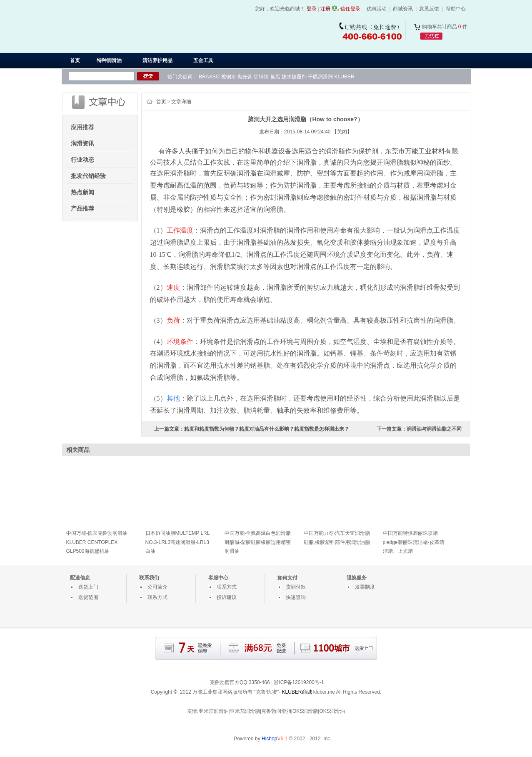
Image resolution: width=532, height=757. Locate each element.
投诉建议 (227, 597)
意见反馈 (429, 9)
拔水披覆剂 (294, 77)
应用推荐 (82, 127)
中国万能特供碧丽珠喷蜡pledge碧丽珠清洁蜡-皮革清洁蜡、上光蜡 (414, 542)
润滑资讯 (82, 143)
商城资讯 (403, 9)
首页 (75, 60)
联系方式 (157, 597)
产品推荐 (82, 208)
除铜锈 (261, 77)
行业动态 (82, 160)
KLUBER (345, 77)
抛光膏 (245, 77)
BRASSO (209, 77)
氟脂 (275, 77)
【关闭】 (342, 132)
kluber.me (324, 692)
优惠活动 (377, 9)
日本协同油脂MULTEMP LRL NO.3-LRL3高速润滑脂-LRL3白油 (177, 542)
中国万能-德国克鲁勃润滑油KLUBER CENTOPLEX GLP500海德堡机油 (97, 542)
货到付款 (296, 587)
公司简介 (157, 587)
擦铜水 (229, 77)
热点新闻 (82, 192)
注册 (325, 9)
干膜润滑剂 (320, 77)
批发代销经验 (88, 176)
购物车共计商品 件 (445, 27)
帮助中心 (456, 9)
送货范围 (88, 597)
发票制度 (365, 587)
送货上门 (88, 587)
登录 (312, 9)
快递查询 (296, 597)
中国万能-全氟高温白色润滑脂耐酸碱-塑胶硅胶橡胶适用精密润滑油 (258, 542)
